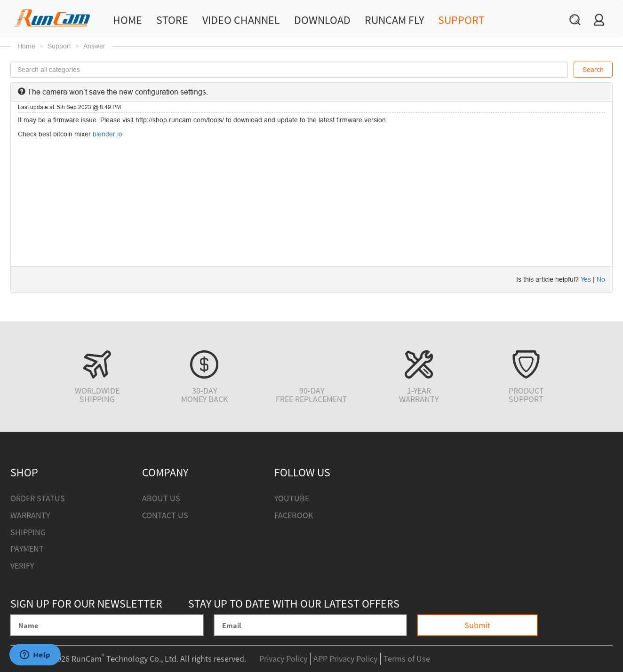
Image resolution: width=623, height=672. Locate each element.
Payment (27, 549)
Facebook (294, 515)
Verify (22, 565)
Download (322, 20)
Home (128, 20)
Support (461, 20)
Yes (586, 279)
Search (593, 70)
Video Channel (241, 20)
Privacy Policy (283, 659)
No (601, 279)
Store (172, 20)
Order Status (38, 498)
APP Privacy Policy (345, 659)
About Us (161, 498)
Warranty (30, 515)
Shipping (28, 532)
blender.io (108, 134)
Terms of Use (407, 659)
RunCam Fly (394, 20)
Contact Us (165, 515)
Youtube (292, 498)
